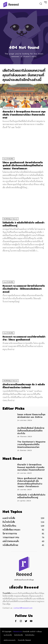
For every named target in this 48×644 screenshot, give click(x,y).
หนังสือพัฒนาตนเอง (10, 219)
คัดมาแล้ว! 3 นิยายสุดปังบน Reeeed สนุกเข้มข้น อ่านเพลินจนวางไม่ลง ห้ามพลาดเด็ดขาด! (24, 115)
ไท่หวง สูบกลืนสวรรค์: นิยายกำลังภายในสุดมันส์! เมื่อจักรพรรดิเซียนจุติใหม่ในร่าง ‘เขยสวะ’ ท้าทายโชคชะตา (23, 165)
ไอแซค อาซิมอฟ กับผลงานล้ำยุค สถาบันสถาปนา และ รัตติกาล (31, 416)
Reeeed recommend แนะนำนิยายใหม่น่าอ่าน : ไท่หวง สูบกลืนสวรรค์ (24, 338)
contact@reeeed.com (23, 608)
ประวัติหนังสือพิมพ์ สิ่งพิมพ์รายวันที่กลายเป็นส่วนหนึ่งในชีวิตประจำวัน (31, 431)
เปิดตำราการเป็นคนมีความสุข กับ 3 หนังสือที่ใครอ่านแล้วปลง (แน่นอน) (24, 386)
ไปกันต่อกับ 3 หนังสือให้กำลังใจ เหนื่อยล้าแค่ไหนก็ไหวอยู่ (23, 224)
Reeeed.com (18, 632)
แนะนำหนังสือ (8, 108)
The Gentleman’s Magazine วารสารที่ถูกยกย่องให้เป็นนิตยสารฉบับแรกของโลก (31, 444)
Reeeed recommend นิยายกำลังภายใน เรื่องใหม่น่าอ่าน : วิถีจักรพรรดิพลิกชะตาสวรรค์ (24, 289)
